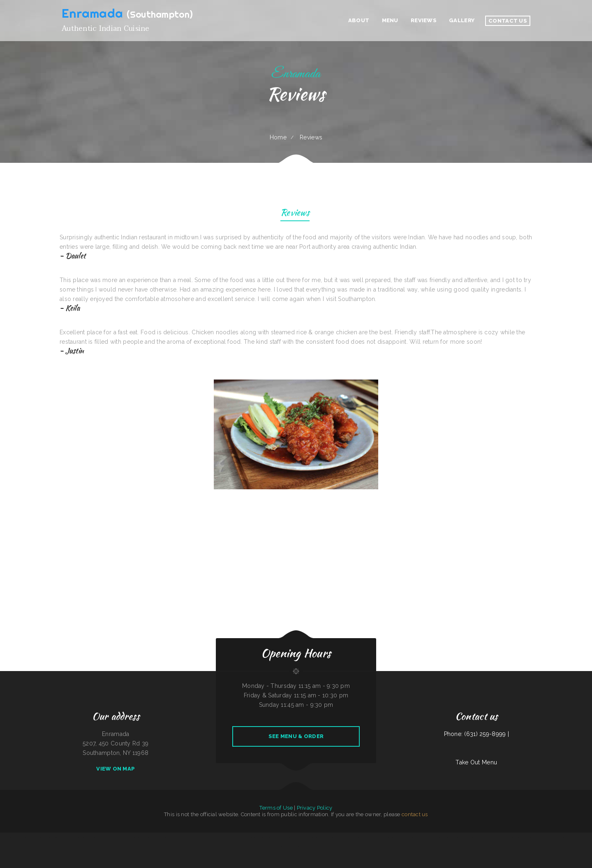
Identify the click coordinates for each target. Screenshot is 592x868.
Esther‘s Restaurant (307, 847)
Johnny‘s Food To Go (423, 837)
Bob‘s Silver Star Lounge (444, 837)
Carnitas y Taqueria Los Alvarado (252, 837)
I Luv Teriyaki (298, 847)
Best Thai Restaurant (480, 837)
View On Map (116, 769)
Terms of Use (276, 808)
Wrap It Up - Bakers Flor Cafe (541, 837)
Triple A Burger (62, 837)
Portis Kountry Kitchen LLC (168, 837)
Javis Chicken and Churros (106, 837)
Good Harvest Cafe (336, 837)
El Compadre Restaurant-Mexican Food (185, 837)
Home (278, 137)
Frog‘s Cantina (470, 837)
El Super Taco (26, 837)
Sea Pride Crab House (36, 837)
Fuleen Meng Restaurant (564, 837)
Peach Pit (271, 847)
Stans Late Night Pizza (215, 837)
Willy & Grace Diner (131, 837)
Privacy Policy (315, 808)
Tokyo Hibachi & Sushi (397, 837)
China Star (149, 837)
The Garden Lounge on (314, 837)
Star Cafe (316, 847)
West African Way (501, 837)
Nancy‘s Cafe (156, 837)
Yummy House (279, 837)
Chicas (365, 837)
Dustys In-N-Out (72, 837)
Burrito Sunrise (81, 837)
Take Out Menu (476, 762)
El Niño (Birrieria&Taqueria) (410, 837)
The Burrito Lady (491, 837)
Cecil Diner (287, 837)
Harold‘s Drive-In (577, 837)
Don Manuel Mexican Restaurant (515, 837)
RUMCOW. (304, 837)
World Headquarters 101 (50, 837)
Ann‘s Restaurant (141, 837)
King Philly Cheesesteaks (348, 837)
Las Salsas (290, 847)
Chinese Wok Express (119, 837)
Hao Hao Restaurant (237, 837)
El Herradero (528, 837)
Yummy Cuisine (433, 837)
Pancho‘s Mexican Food (373, 837)
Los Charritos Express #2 (202, 837)
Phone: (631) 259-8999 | (476, 734)
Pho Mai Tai (463, 837)
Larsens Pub (359, 837)
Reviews (295, 214)
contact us (415, 814)
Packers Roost (455, 837)
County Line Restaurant (15, 837)
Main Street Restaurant (280, 847)
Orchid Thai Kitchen (325, 837)
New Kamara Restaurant (92, 837)
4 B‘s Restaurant (4, 837)
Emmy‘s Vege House (385, 837)
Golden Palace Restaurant (268, 837)
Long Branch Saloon (325, 847)
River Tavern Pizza (296, 837)
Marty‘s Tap (554, 837)
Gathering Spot (226, 837)
